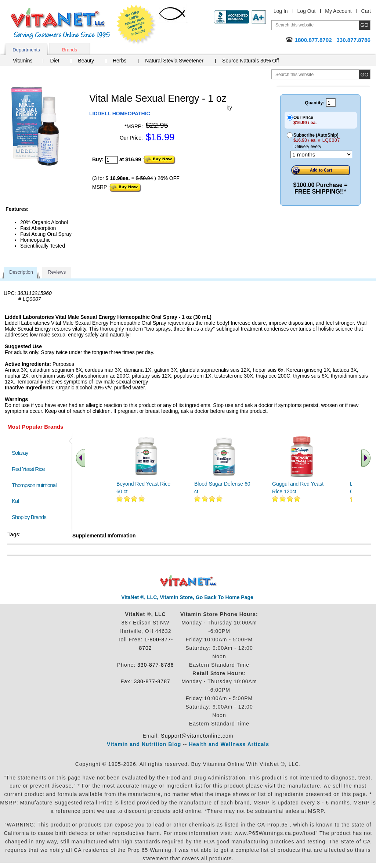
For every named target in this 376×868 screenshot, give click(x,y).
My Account (338, 11)
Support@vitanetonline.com (197, 736)
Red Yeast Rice (28, 469)
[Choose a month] (321, 154)
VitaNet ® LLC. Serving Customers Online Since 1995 (60, 24)
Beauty (86, 61)
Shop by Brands (31, 517)
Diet (55, 61)
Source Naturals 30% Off (251, 61)
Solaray (20, 453)
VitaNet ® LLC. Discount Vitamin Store (188, 581)
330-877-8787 (152, 681)
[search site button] (364, 74)
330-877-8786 (156, 665)
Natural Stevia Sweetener (174, 61)
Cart (366, 11)
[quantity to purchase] (111, 160)
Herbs (120, 61)
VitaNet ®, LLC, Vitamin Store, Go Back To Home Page (187, 597)
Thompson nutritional (34, 485)
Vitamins (23, 61)
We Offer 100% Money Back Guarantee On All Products (136, 25)
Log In (281, 11)
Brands (70, 50)
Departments (26, 50)
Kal (15, 501)
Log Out (307, 11)
